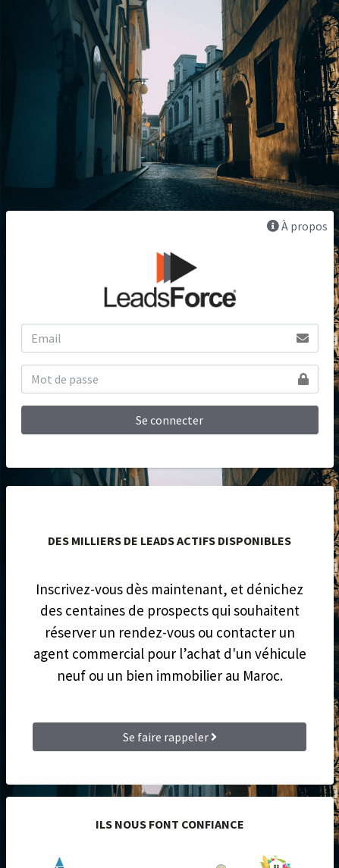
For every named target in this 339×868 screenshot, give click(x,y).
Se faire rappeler (170, 737)
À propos (297, 226)
